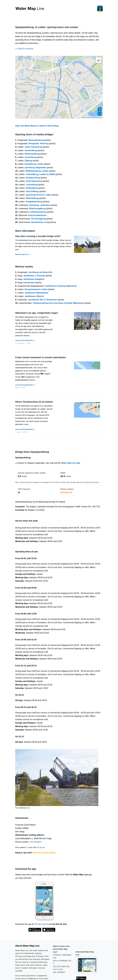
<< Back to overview (24, 49)
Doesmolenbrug (36, 140)
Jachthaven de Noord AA (40, 272)
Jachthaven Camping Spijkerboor (61, 286)
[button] (99, 60)
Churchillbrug (32, 191)
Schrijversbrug (33, 178)
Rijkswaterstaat (97, 118)
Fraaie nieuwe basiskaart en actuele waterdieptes (41, 357)
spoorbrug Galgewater (35, 168)
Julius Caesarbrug (33, 147)
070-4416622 (35, 842)
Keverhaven (29, 283)
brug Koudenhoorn (37, 215)
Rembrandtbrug (32, 154)
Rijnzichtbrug (32, 198)
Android (44, 924)
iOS (37, 924)
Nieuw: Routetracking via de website (34, 402)
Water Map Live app (71, 463)
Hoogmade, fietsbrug (38, 144)
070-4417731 (66, 493)
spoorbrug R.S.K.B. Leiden (39, 195)
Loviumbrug (32, 185)
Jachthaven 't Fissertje (34, 276)
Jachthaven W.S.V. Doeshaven (43, 300)
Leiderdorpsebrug (38, 212)
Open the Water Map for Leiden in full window (37, 126)
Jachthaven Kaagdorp (34, 279)
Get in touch (58, 969)
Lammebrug (30, 157)
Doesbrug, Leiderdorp (40, 205)
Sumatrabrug (31, 150)
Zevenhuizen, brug (40, 222)
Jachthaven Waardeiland (36, 293)
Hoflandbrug (32, 188)
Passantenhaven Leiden (36, 289)
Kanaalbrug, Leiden (34, 164)
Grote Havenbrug (34, 181)
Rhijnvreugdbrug (37, 209)
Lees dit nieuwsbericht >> (25, 340)
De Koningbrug (38, 219)
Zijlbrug (28, 161)
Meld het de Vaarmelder (44, 853)
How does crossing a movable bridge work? (38, 236)
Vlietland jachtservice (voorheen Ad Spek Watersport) (58, 303)
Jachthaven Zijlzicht (34, 296)
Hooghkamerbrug (34, 202)
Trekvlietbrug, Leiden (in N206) (40, 174)
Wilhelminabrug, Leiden (37, 171)
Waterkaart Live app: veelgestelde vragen (37, 313)
